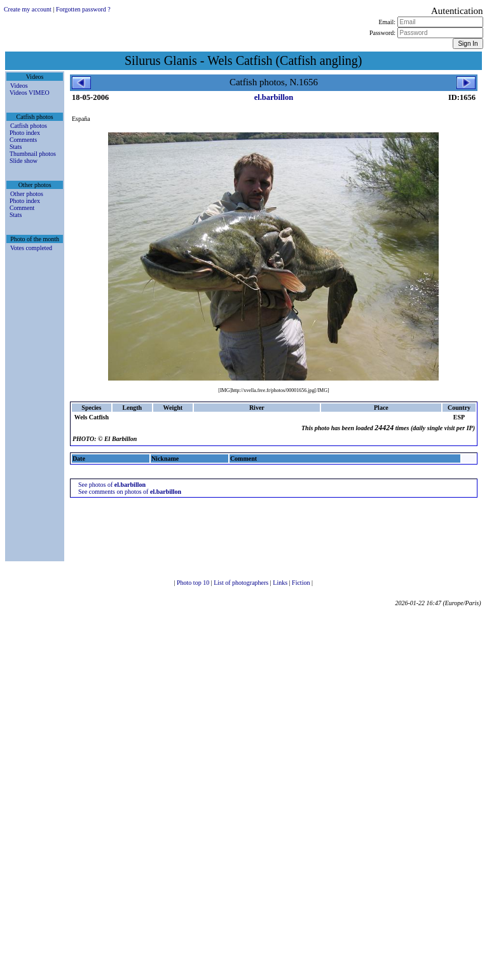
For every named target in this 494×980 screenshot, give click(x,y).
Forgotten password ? (83, 9)
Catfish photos (29, 126)
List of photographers (242, 583)
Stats (16, 147)
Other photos (27, 194)
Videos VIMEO (30, 93)
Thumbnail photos (33, 154)
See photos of (112, 485)
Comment (22, 208)
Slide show (24, 161)
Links (281, 583)
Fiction (302, 583)
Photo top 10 (194, 583)
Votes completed (31, 248)
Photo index (25, 133)
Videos (19, 86)
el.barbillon (274, 97)
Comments (23, 140)
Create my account (28, 9)
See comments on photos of (130, 492)
